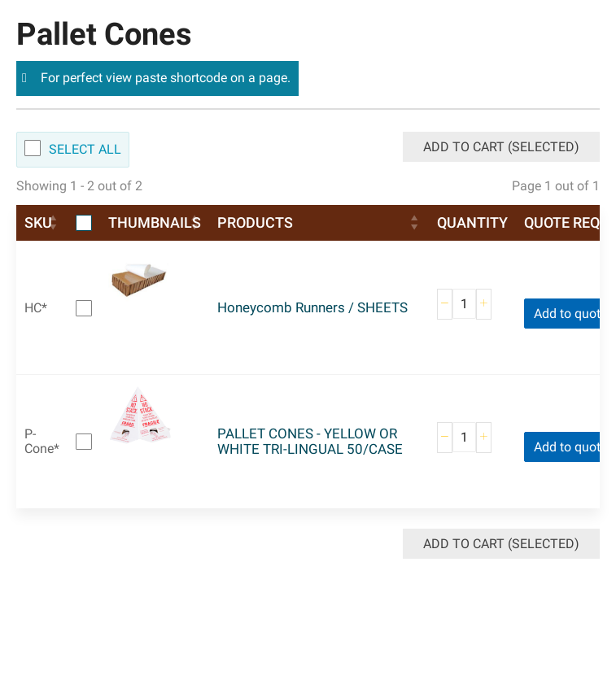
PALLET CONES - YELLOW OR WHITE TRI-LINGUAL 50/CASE (310, 442)
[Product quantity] (464, 304)
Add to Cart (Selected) (501, 147)
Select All (85, 149)
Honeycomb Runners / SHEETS (312, 308)
